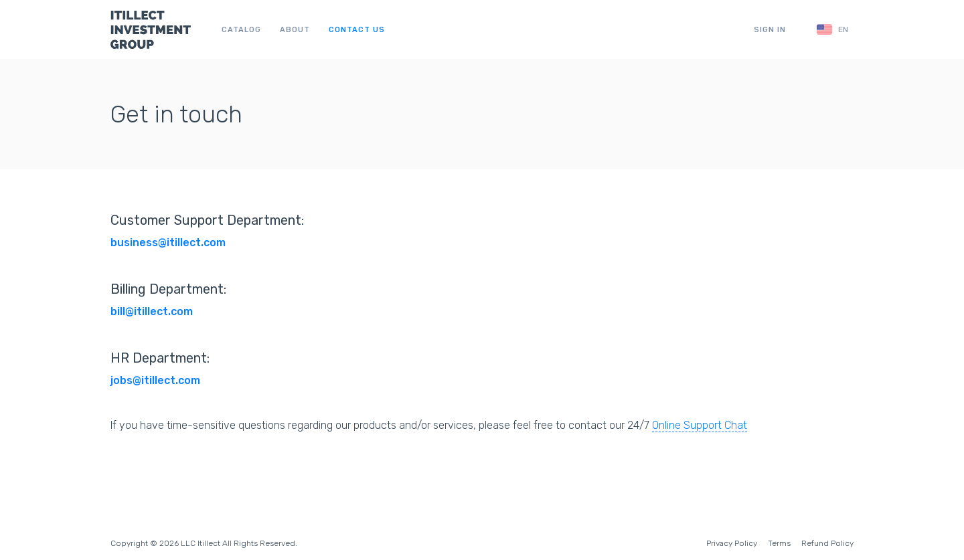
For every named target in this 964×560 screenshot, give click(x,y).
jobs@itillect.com (155, 380)
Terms (779, 543)
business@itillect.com (168, 243)
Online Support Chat (700, 425)
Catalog (241, 30)
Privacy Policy (732, 543)
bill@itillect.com (152, 311)
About (295, 30)
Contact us (357, 30)
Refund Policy (827, 543)
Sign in (770, 30)
